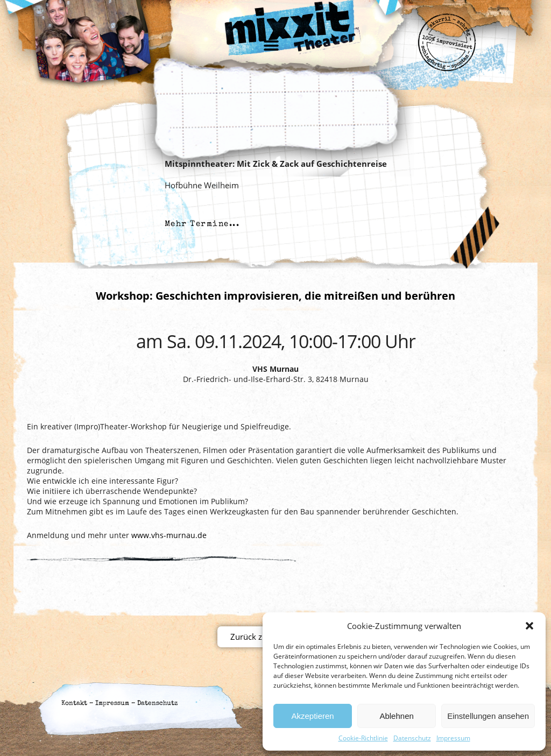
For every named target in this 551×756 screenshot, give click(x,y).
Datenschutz (412, 738)
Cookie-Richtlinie (363, 738)
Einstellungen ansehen (488, 716)
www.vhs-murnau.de (169, 535)
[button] (529, 626)
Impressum (453, 738)
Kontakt (74, 704)
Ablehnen (396, 716)
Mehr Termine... (202, 224)
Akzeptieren (312, 716)
